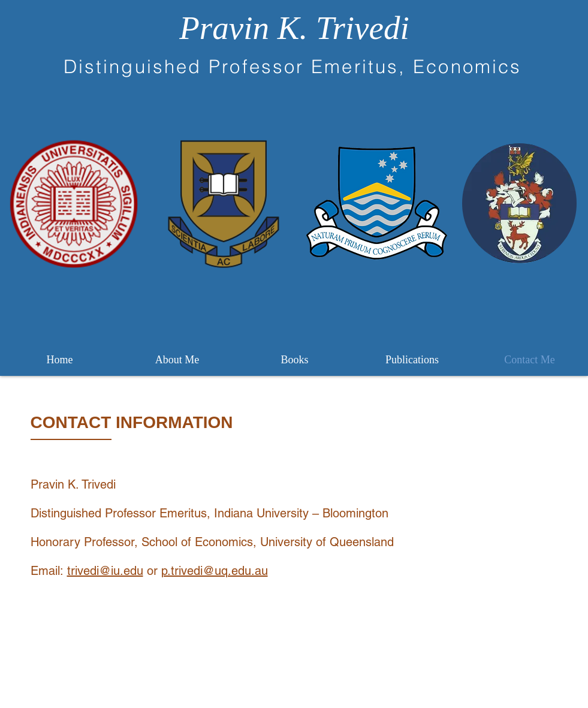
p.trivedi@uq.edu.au (215, 571)
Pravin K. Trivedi (294, 28)
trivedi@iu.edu (105, 571)
